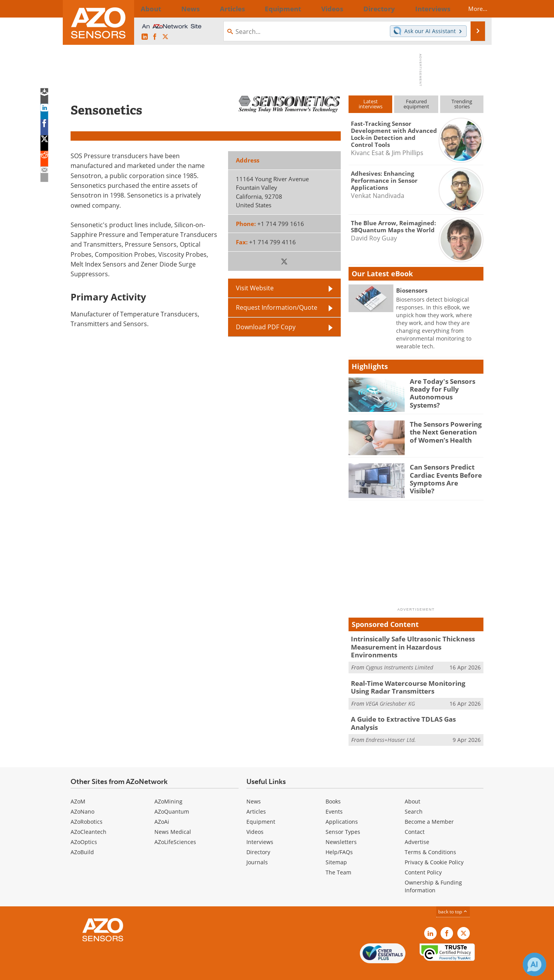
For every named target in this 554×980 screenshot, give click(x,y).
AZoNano (82, 795)
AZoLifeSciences (175, 825)
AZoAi (162, 805)
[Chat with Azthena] (535, 964)
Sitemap (336, 846)
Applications (342, 805)
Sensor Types (343, 815)
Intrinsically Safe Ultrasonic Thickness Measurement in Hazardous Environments (413, 642)
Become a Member (429, 805)
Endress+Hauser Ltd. (391, 719)
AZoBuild (82, 836)
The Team (338, 856)
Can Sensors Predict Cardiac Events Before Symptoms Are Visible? (443, 474)
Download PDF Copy (266, 327)
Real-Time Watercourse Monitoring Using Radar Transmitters (411, 677)
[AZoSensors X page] (165, 37)
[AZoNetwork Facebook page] (155, 37)
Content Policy (423, 856)
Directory (258, 836)
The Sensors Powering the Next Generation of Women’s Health (444, 431)
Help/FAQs (339, 836)
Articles (256, 795)
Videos (255, 815)
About (412, 785)
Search (414, 795)
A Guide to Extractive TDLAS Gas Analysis (411, 708)
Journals (257, 846)
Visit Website (255, 288)
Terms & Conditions (430, 836)
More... (471, 9)
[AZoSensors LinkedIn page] (145, 37)
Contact (415, 815)
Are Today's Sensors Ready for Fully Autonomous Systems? (443, 388)
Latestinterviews (371, 104)
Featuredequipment (416, 104)
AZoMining (168, 785)
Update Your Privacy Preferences (130, 970)
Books (333, 785)
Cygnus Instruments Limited (399, 658)
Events (334, 795)
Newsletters (341, 825)
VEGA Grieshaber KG (390, 692)
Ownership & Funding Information (433, 870)
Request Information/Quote (277, 307)
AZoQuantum (172, 795)
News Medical (173, 815)
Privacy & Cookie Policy (434, 846)
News (254, 785)
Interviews (260, 825)
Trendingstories (462, 104)
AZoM (78, 785)
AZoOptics (84, 825)
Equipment (261, 805)
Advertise (417, 825)
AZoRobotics (87, 805)
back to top (453, 895)
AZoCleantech (88, 815)
